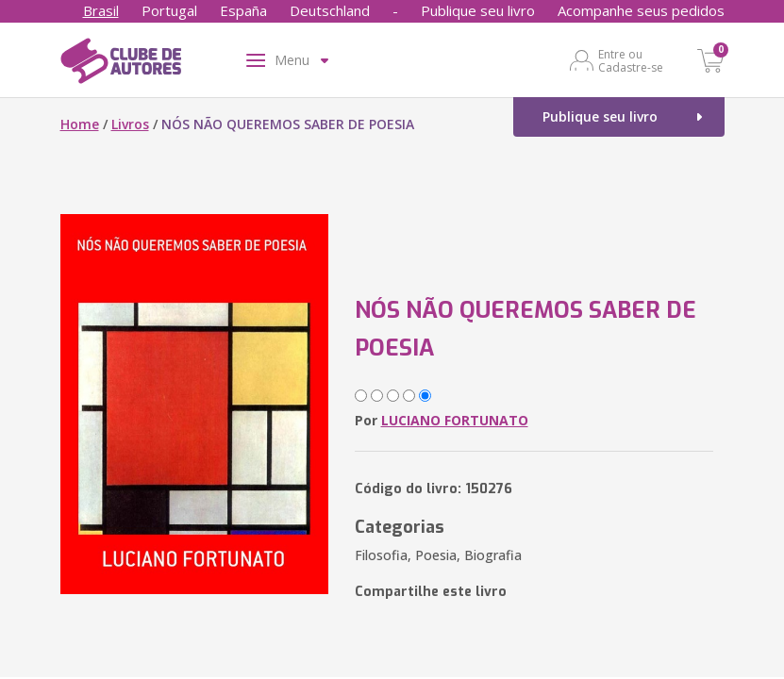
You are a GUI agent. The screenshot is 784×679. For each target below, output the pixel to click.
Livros (130, 124)
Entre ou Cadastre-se (631, 60)
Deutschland (330, 10)
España (243, 10)
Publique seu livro (478, 10)
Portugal (169, 10)
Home (80, 124)
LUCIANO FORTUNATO (455, 420)
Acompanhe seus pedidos (641, 10)
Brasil (101, 10)
